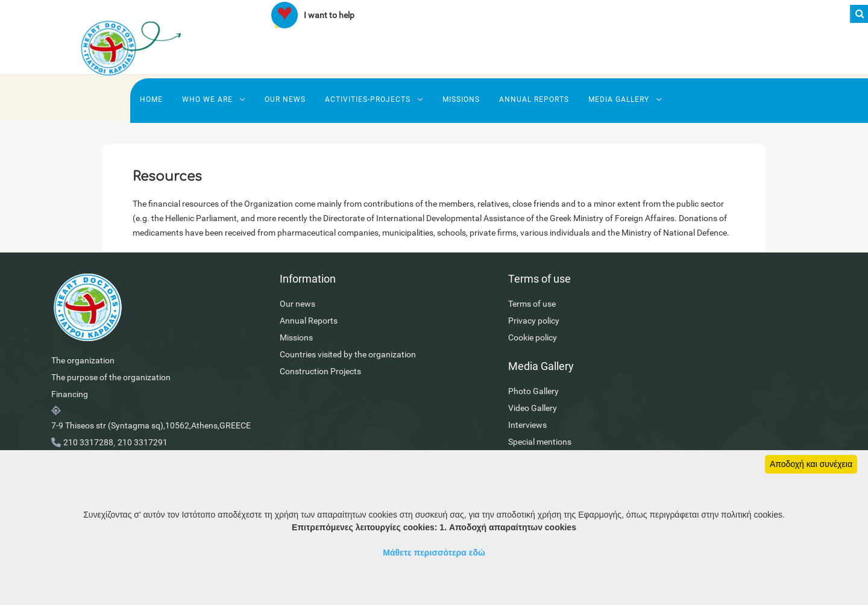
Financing (70, 415)
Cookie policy (467, 358)
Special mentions (671, 375)
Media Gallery (625, 99)
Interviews (658, 358)
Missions (461, 99)
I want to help (329, 15)
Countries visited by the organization (315, 375)
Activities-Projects (374, 99)
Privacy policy (469, 341)
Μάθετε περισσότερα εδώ (434, 553)
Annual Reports (534, 99)
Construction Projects (288, 392)
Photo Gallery (664, 324)
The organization (83, 381)
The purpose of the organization (111, 398)
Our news (285, 99)
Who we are (214, 99)
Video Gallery (663, 341)
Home (151, 99)
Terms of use (467, 324)
